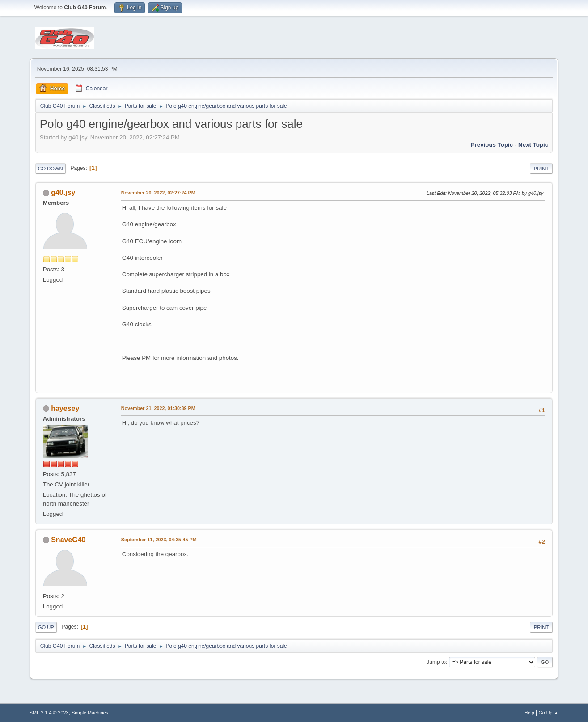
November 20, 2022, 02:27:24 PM (158, 193)
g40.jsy (63, 192)
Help (529, 713)
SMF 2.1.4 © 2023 (49, 713)
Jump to (436, 662)
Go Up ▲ (548, 713)
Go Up (46, 627)
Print (541, 169)
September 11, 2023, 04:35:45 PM (159, 540)
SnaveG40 (68, 540)
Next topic (533, 145)
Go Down (51, 169)
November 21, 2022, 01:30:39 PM (158, 408)
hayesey (65, 408)
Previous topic (492, 145)
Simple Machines (90, 713)
